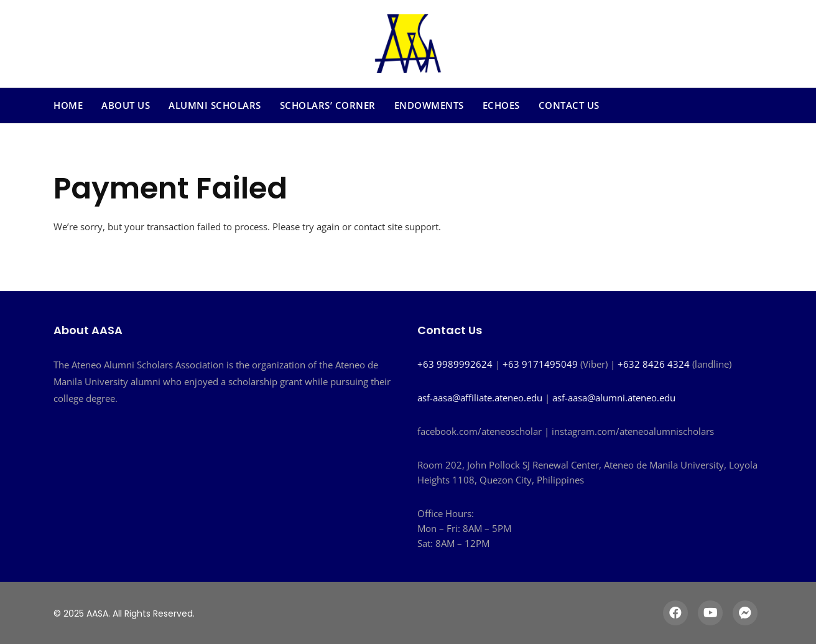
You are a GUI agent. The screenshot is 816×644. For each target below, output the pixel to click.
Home (68, 105)
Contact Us (569, 105)
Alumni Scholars (215, 105)
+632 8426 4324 (654, 364)
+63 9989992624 (455, 364)
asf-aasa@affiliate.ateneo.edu (480, 398)
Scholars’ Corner (328, 105)
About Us (126, 105)
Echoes (501, 105)
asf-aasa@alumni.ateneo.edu (614, 398)
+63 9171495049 (540, 364)
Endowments (429, 105)
